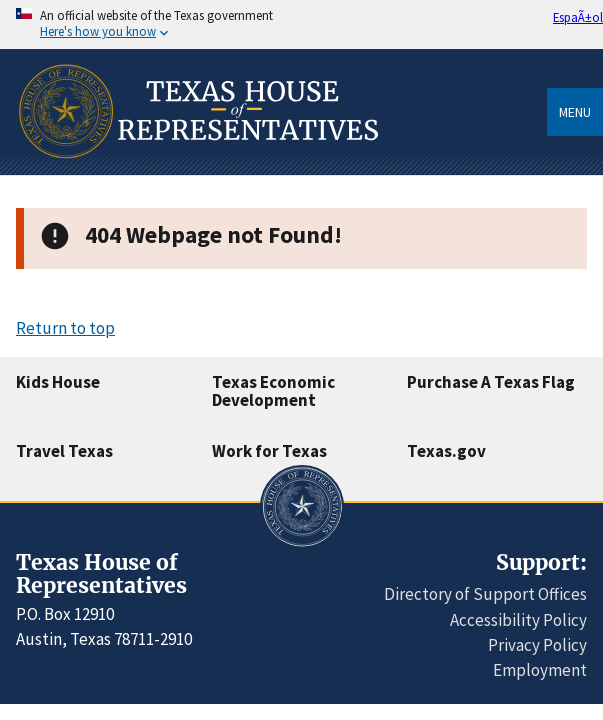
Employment (540, 670)
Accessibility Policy (518, 620)
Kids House (58, 382)
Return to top (65, 328)
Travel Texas (64, 451)
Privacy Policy (537, 645)
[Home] (197, 168)
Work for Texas (269, 451)
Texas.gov (446, 451)
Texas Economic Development (273, 391)
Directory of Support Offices (485, 594)
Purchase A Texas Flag (491, 382)
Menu (575, 112)
